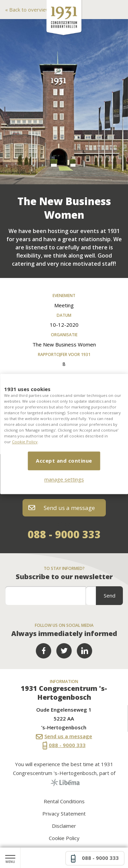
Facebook (44, 651)
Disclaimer (64, 826)
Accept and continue (64, 461)
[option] (64, 102)
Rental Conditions (64, 801)
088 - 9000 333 (64, 534)
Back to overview (29, 10)
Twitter (64, 651)
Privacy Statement (64, 813)
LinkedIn (84, 651)
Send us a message (62, 508)
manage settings (64, 480)
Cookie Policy (25, 442)
